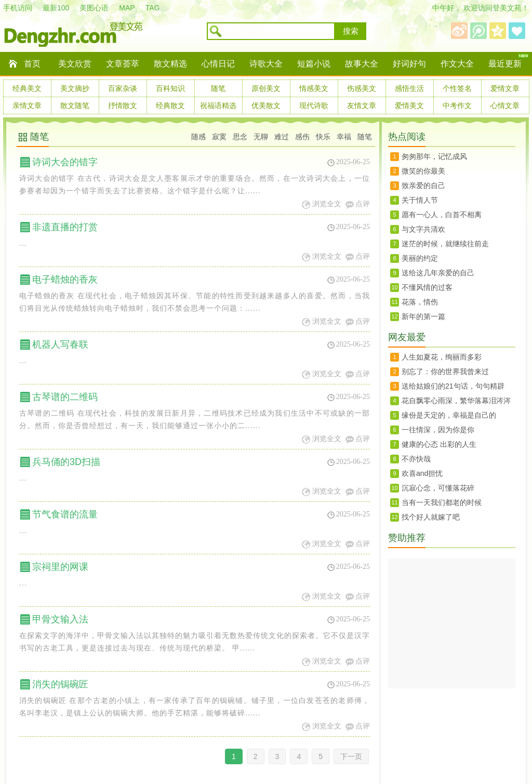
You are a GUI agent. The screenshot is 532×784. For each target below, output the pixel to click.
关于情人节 (420, 200)
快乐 (323, 137)
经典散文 (170, 105)
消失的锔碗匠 (60, 684)
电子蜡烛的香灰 (65, 280)
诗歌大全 (266, 64)
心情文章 (505, 105)
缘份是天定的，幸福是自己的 (449, 415)
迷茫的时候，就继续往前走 (445, 244)
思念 (240, 137)
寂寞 (219, 137)
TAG (153, 8)
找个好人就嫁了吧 (431, 517)
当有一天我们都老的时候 (442, 502)
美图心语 (94, 8)
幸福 (344, 137)
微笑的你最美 (423, 171)
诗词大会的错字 (65, 162)
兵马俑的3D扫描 (66, 462)
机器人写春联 (60, 344)
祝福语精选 (218, 105)
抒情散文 (123, 105)
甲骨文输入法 (60, 619)
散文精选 (170, 64)
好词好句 (409, 64)
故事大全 (362, 64)
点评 (363, 204)
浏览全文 (327, 204)
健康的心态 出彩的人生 (439, 444)
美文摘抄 (75, 88)
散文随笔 (75, 105)
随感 (198, 137)
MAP (127, 8)
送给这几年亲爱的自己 (438, 273)
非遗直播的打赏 (65, 227)
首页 (32, 64)
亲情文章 (27, 105)
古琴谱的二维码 (65, 397)
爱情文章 (505, 88)
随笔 (218, 88)
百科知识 (170, 88)
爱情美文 (409, 105)
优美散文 (266, 105)
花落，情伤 (420, 302)
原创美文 (266, 88)
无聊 (261, 137)
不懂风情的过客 (427, 287)
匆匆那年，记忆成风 (434, 156)
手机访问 (18, 8)
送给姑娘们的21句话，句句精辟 (453, 386)
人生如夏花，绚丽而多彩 (442, 357)
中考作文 (457, 105)
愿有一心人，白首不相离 (442, 215)
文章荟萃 (123, 64)
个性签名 (457, 88)
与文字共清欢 (423, 229)
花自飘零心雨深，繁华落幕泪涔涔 (456, 401)
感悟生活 (409, 88)
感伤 (302, 137)
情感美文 (314, 88)
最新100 (56, 8)
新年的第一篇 (423, 316)
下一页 (351, 756)
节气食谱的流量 (65, 514)
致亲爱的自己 (423, 185)
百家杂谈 (123, 88)
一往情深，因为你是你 (438, 430)
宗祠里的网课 (60, 567)
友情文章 (362, 105)
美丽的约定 (420, 258)
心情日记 (218, 64)
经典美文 (27, 88)
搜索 (351, 31)
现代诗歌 (314, 105)
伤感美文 (362, 88)
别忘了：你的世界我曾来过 (445, 371)
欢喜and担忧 (422, 473)
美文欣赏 (75, 64)
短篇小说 (314, 64)
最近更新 (505, 64)
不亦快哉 (416, 459)
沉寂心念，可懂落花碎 (438, 488)
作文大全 (457, 64)
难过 (282, 137)
